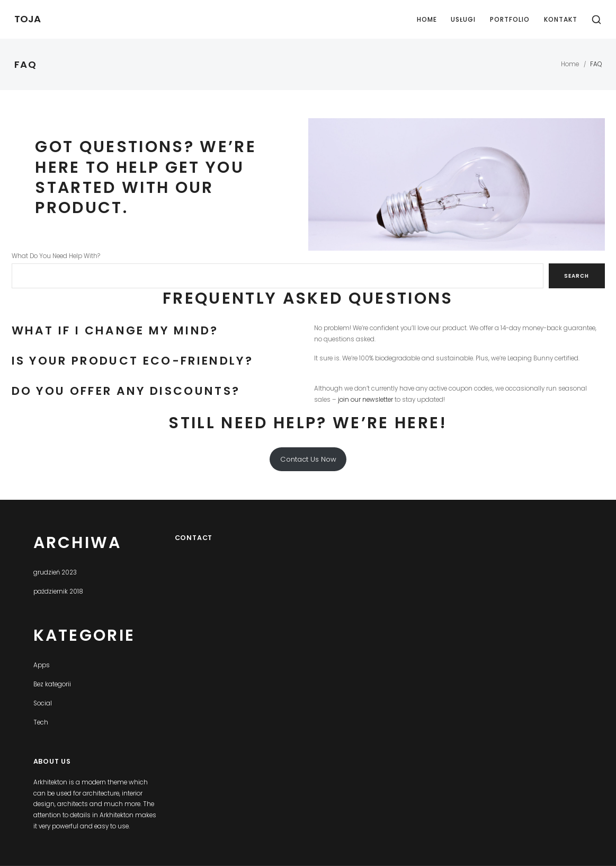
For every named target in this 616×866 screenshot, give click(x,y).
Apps (42, 665)
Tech (41, 722)
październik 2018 (58, 591)
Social (43, 703)
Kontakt (561, 19)
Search (577, 276)
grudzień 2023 (55, 572)
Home (427, 19)
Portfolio (510, 19)
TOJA (28, 19)
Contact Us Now (308, 459)
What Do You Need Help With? (56, 256)
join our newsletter (365, 400)
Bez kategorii (52, 684)
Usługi (463, 19)
